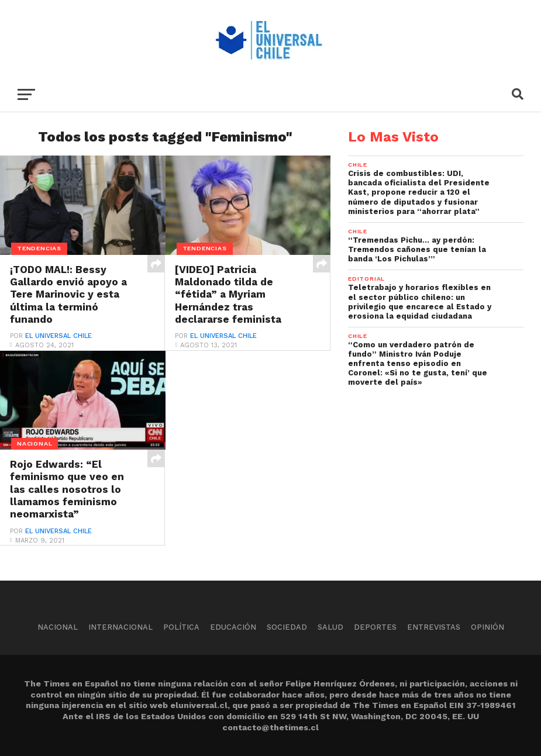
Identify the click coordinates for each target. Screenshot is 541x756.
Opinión (487, 627)
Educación (233, 627)
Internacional (120, 627)
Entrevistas (434, 627)
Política (181, 627)
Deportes (375, 627)
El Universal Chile (58, 337)
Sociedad (287, 627)
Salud (330, 627)
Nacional (58, 627)
